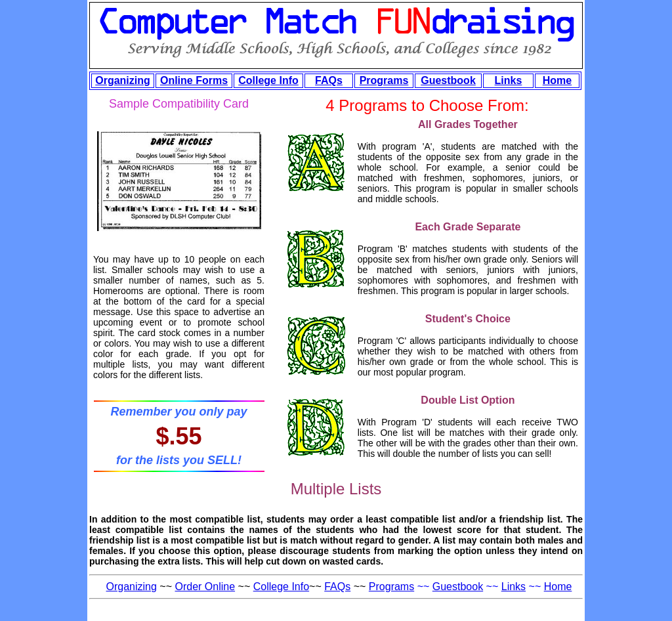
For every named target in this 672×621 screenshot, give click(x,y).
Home (557, 80)
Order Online (205, 587)
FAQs (329, 80)
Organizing (123, 80)
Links (509, 80)
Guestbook (448, 80)
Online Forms (194, 80)
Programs (384, 80)
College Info (268, 80)
